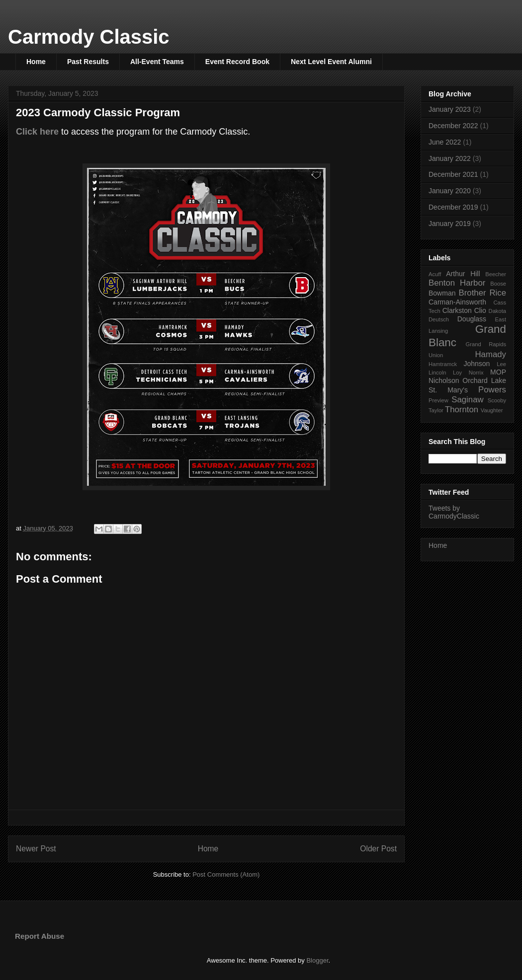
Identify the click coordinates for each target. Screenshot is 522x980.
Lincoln (437, 373)
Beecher (496, 274)
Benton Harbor (457, 283)
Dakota (497, 311)
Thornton (462, 410)
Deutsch (439, 319)
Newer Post (36, 849)
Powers (492, 390)
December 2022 (453, 126)
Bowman (442, 293)
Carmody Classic (89, 37)
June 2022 (445, 142)
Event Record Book (237, 62)
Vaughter (492, 410)
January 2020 (450, 191)
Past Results (88, 62)
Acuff (435, 274)
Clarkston (457, 310)
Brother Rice (482, 293)
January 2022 (450, 158)
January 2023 (450, 109)
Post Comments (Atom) (226, 874)
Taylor (436, 410)
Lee (501, 364)
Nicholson (444, 380)
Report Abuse (40, 936)
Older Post (378, 849)
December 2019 (453, 207)
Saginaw (467, 400)
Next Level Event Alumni (331, 62)
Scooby (497, 400)
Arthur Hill (463, 274)
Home (36, 62)
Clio (480, 310)
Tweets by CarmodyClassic (454, 512)
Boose (498, 284)
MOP (498, 372)
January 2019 (450, 224)
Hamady (491, 354)
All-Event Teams (157, 62)
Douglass (472, 319)
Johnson (477, 364)
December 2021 (453, 174)
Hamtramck (443, 364)
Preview (438, 400)
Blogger (317, 960)
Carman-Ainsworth (457, 302)
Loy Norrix (468, 373)
